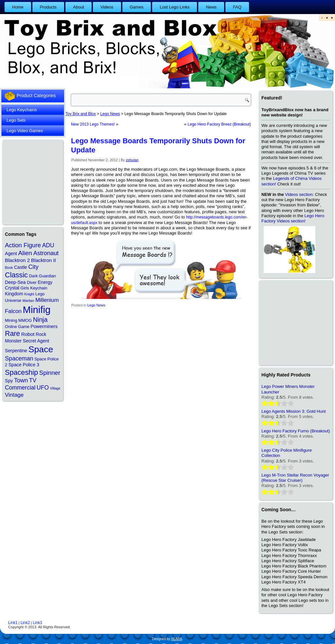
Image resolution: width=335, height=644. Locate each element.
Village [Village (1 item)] (55, 388)
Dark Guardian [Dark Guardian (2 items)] (42, 276)
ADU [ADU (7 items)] (48, 245)
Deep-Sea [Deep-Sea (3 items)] (15, 282)
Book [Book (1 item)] (9, 268)
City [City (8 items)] (34, 267)
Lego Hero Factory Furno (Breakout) (296, 431)
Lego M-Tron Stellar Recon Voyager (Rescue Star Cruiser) (295, 478)
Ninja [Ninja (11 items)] (40, 320)
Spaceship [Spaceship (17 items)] (21, 372)
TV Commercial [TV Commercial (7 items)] (21, 384)
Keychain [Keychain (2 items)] (39, 288)
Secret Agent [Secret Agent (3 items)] (36, 341)
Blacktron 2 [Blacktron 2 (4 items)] (17, 260)
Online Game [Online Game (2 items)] (17, 327)
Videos (107, 7)
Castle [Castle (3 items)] (21, 267)
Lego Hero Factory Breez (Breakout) (219, 124)
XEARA (177, 639)
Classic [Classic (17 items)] (16, 275)
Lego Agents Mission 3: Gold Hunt (294, 411)
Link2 (25, 623)
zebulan (132, 160)
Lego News (96, 305)
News (211, 7)
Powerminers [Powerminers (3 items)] (44, 326)
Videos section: (299, 194)
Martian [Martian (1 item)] (28, 301)
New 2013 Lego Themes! (93, 124)
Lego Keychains (22, 110)
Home (18, 7)
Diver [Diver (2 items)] (32, 282)
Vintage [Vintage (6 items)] (14, 395)
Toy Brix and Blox (81, 114)
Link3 (37, 623)
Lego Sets (16, 120)
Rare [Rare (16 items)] (12, 334)
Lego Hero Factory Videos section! (293, 218)
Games (137, 7)
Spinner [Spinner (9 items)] (50, 373)
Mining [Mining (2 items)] (11, 320)
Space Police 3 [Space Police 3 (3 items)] (24, 365)
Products (48, 7)
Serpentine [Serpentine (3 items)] (16, 351)
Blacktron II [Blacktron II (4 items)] (44, 260)
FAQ (237, 7)
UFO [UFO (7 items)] (43, 388)
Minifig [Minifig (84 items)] (37, 310)
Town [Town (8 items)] (21, 380)
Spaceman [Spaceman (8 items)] (19, 358)
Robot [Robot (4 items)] (28, 334)
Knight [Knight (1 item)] (29, 294)
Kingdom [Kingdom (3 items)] (14, 294)
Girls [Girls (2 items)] (25, 288)
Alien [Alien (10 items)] (25, 253)
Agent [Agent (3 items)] (11, 253)
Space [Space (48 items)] (41, 349)
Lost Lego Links (175, 7)
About (79, 7)
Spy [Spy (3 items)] (9, 381)
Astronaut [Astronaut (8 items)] (46, 253)
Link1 (13, 623)
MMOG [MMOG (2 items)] (25, 320)
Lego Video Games (25, 131)
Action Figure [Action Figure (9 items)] (23, 245)
